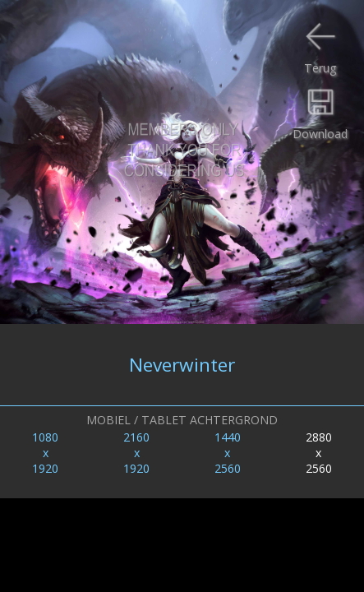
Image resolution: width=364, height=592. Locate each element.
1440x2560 (228, 453)
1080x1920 (45, 453)
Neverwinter (182, 365)
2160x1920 (136, 453)
